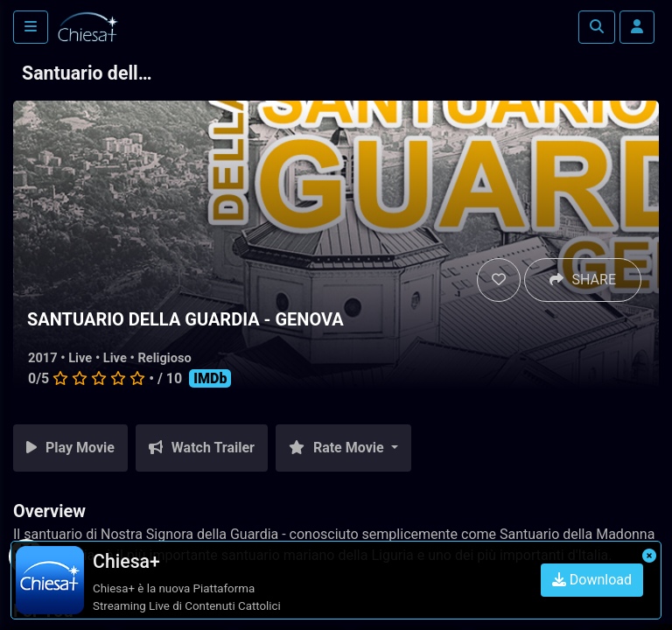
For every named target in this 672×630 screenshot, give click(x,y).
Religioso (164, 358)
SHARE (583, 280)
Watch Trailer (202, 448)
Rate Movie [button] (338, 448)
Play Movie (70, 448)
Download (592, 580)
